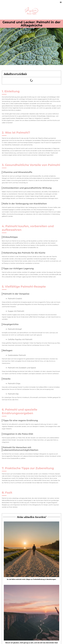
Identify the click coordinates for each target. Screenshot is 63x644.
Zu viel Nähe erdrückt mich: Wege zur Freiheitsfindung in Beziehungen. (32, 579)
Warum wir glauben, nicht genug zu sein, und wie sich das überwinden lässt (31, 643)
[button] (61, 2)
